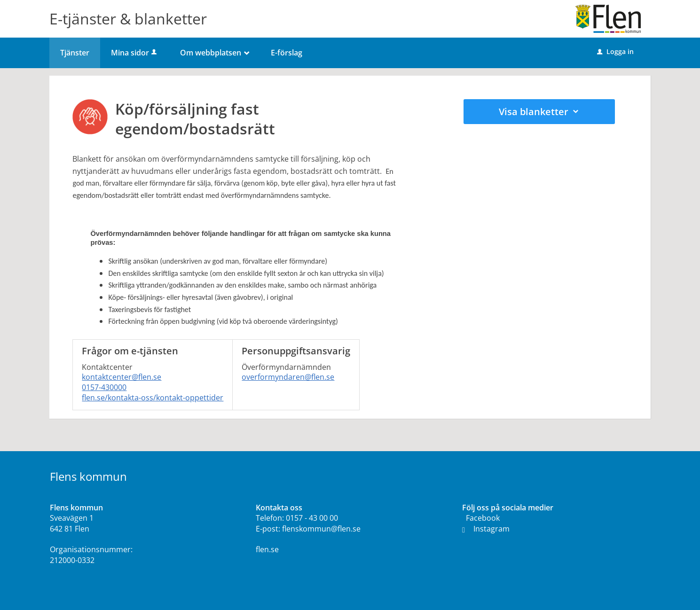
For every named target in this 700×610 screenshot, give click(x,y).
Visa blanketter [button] (539, 112)
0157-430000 (104, 387)
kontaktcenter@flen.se (122, 377)
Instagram (486, 529)
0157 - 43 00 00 (312, 518)
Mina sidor (135, 53)
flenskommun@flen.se (321, 529)
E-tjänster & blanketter (128, 19)
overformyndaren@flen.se (288, 377)
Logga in (615, 51)
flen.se (267, 549)
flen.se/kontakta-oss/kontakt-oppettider (153, 398)
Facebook (483, 518)
